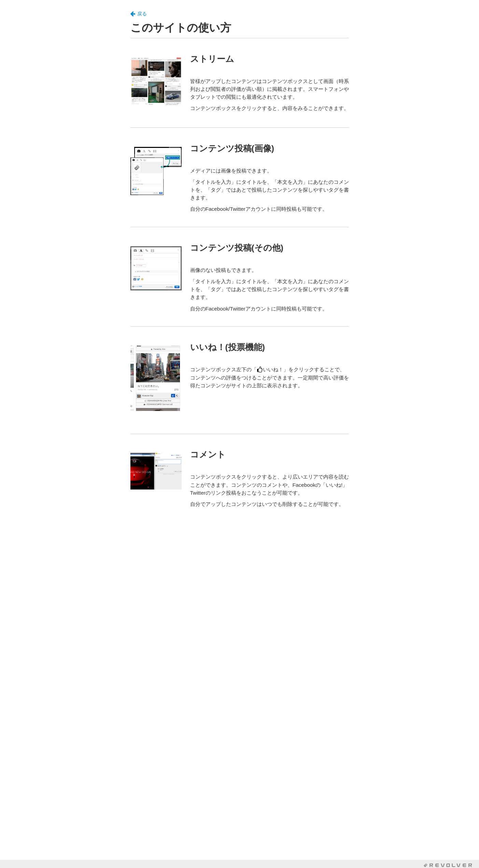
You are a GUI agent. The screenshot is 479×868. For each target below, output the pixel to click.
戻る (139, 14)
